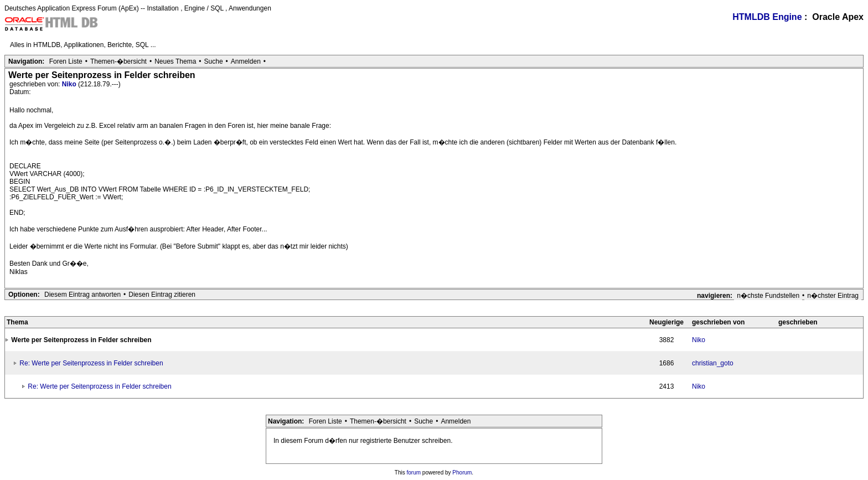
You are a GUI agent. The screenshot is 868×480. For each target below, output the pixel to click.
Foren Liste (66, 61)
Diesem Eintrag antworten (82, 295)
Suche (214, 61)
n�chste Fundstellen (768, 296)
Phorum (462, 473)
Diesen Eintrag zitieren (162, 295)
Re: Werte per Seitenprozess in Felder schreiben (91, 363)
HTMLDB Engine (767, 17)
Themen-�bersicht (118, 61)
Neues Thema (175, 61)
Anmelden (246, 61)
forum (414, 473)
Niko (70, 84)
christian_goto (713, 363)
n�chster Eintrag (833, 296)
